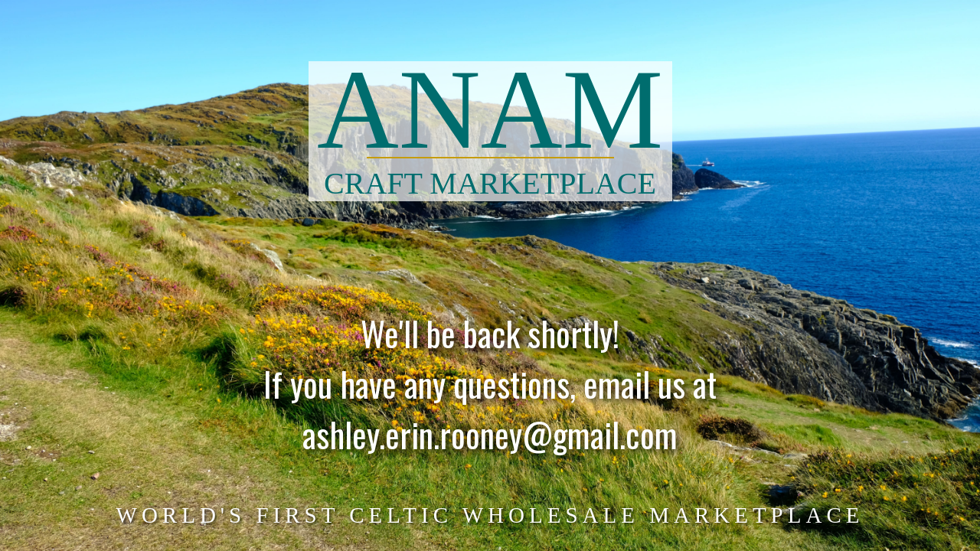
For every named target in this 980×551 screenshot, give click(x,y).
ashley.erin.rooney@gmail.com (490, 442)
